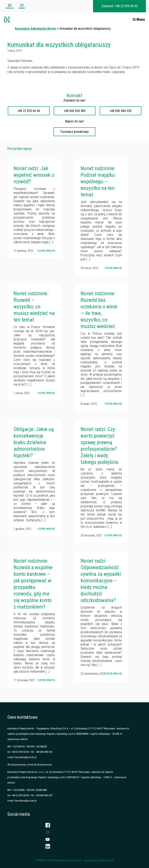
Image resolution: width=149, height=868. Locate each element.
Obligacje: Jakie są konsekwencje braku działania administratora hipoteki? (34, 442)
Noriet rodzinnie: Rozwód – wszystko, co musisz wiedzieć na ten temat (34, 307)
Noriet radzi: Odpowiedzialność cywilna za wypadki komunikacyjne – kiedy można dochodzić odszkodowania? (101, 581)
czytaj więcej (46, 250)
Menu (139, 19)
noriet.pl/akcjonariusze (39, 765)
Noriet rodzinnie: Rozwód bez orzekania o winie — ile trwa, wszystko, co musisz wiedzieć (99, 310)
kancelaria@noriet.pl (26, 757)
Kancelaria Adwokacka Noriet (36, 29)
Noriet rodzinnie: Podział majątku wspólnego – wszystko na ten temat (98, 181)
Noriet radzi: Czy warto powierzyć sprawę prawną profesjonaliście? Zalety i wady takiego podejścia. (100, 446)
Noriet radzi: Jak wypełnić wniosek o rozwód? (34, 175)
